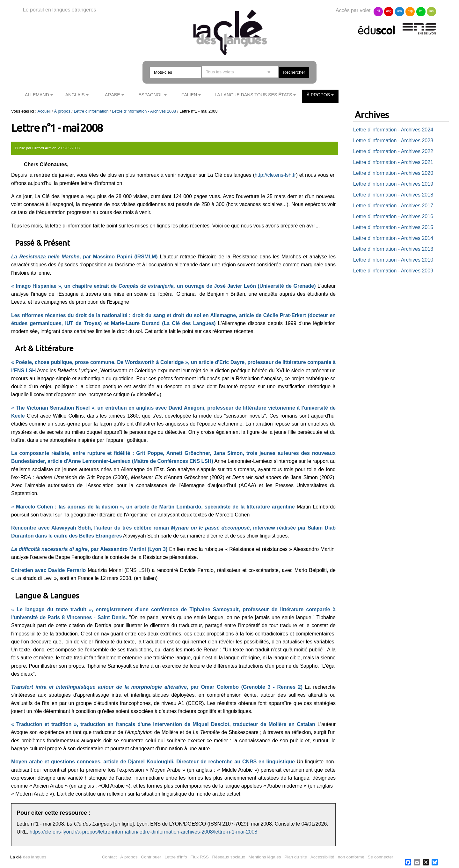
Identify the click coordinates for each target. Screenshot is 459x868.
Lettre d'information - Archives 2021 (393, 162)
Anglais (75, 95)
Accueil (44, 111)
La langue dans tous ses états (253, 95)
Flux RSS (199, 857)
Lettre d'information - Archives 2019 (393, 184)
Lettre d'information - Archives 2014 (393, 238)
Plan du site (296, 857)
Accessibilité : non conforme (337, 857)
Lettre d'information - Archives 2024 (393, 130)
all (378, 11)
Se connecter (381, 857)
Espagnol (150, 95)
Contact (109, 857)
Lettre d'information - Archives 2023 (393, 141)
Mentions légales (265, 857)
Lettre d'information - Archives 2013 (393, 249)
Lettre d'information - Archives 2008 (144, 111)
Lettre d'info (176, 857)
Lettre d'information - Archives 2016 (393, 216)
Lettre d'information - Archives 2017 (393, 206)
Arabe (113, 95)
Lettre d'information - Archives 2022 (393, 151)
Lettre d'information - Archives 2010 (393, 260)
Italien (189, 95)
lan (431, 11)
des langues (28, 857)
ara (399, 11)
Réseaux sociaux (229, 857)
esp (410, 11)
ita (421, 11)
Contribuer (151, 857)
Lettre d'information (91, 111)
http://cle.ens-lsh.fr (275, 175)
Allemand (37, 95)
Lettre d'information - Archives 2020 (393, 173)
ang (389, 11)
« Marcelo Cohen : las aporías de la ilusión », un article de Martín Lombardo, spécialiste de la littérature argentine (153, 507)
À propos (318, 95)
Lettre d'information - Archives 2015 (393, 227)
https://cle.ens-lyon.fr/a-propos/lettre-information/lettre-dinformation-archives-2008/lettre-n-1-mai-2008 (143, 832)
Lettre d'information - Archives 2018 (393, 195)
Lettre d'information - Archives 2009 (393, 271)
